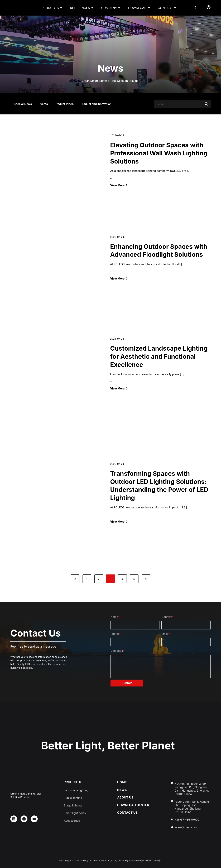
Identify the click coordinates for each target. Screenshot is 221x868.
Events (43, 104)
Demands (117, 651)
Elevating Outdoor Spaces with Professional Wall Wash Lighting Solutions (159, 153)
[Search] (206, 104)
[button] (197, 8)
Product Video (64, 104)
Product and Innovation (96, 104)
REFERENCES (80, 8)
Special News (23, 104)
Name (115, 617)
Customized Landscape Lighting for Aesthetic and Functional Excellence (159, 356)
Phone (115, 634)
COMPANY (109, 8)
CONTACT (165, 8)
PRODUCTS (50, 8)
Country (167, 617)
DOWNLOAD (137, 8)
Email (166, 634)
